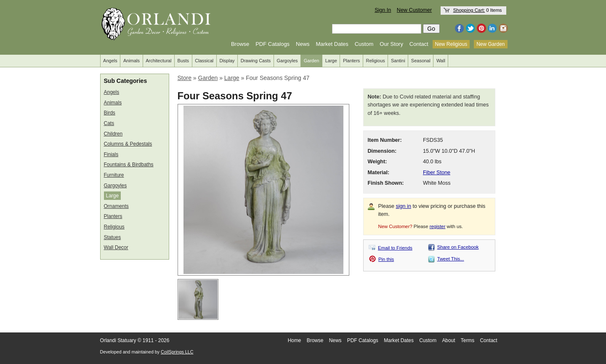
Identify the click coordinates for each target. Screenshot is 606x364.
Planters (351, 61)
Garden (312, 61)
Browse (240, 44)
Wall (441, 61)
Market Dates (332, 44)
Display (227, 61)
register (438, 226)
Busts (183, 61)
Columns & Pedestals (128, 144)
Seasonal (421, 61)
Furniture (114, 175)
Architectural (158, 61)
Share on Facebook (458, 247)
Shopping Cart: (469, 10)
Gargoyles (287, 61)
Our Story (391, 44)
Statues (113, 237)
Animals (132, 61)
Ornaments (116, 206)
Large (331, 61)
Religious (376, 61)
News (303, 44)
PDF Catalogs (272, 44)
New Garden (490, 44)
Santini (398, 61)
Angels (110, 61)
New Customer (414, 10)
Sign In (383, 10)
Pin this (386, 259)
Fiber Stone (437, 173)
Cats (109, 123)
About (448, 340)
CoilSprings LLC (177, 352)
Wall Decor (116, 247)
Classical (204, 61)
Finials (111, 154)
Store (185, 78)
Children (113, 134)
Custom (364, 44)
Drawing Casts (256, 61)
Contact (419, 44)
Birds (110, 113)
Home (295, 340)
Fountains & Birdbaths (129, 165)
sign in (404, 206)
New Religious (451, 44)
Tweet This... (451, 259)
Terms (468, 340)
